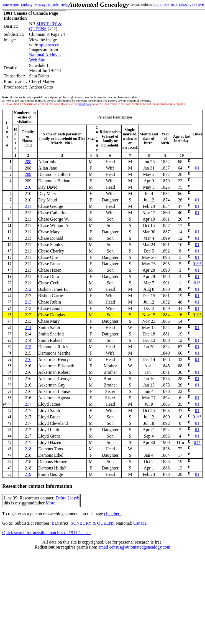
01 (197, 168)
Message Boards (47, 5)
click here (113, 514)
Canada (140, 523)
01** (197, 264)
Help (64, 5)
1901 (157, 5)
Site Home (11, 5)
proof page (85, 104)
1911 (174, 5)
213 (28, 302)
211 (28, 206)
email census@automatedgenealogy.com (134, 547)
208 (28, 162)
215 (28, 347)
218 (28, 449)
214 (28, 328)
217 (28, 404)
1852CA (184, 5)
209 (28, 174)
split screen (49, 45)
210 (28, 187)
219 (28, 474)
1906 (166, 5)
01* (197, 283)
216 (28, 359)
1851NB (198, 5)
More (51, 503)
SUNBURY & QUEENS (45, 26)
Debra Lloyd (67, 498)
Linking (27, 5)
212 (28, 289)
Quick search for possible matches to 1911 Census (47, 533)
